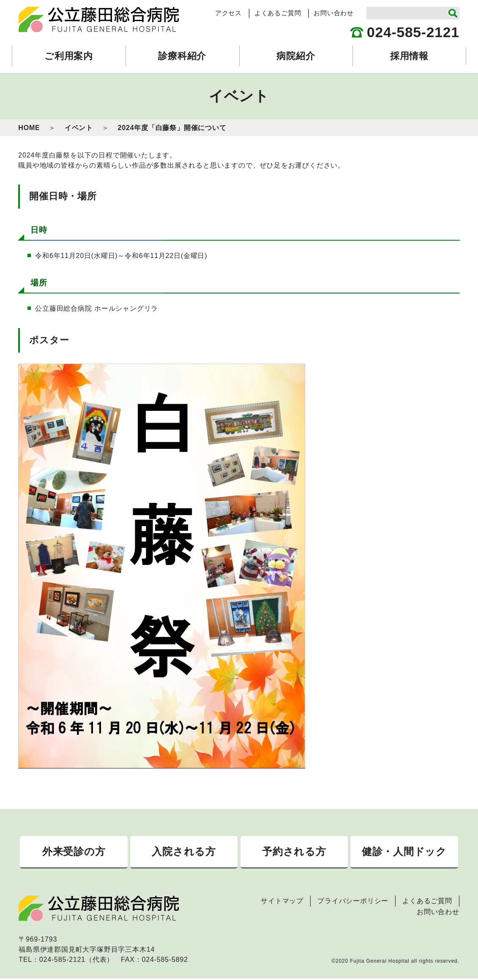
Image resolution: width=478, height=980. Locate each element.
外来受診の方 (74, 852)
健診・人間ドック (404, 852)
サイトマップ (282, 903)
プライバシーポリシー (353, 903)
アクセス (228, 13)
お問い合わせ (334, 13)
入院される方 (184, 852)
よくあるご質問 (278, 13)
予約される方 (294, 852)
